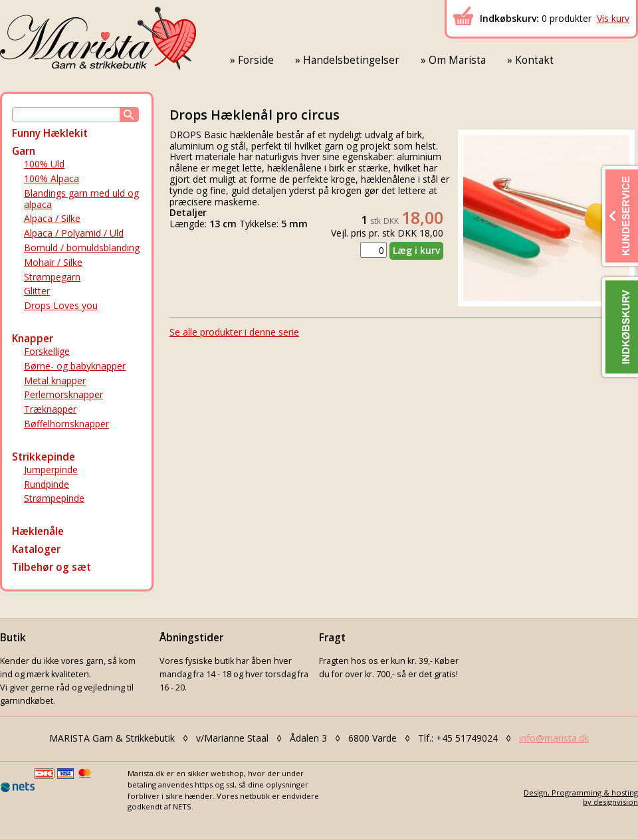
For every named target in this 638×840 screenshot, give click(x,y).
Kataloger (36, 549)
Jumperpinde (51, 470)
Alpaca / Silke (52, 218)
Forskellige (47, 351)
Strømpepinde (54, 498)
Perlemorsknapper (63, 394)
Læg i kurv (416, 250)
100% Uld (44, 164)
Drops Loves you (61, 305)
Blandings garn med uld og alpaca (81, 199)
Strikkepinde (44, 457)
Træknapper (50, 409)
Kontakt (534, 60)
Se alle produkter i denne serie (234, 332)
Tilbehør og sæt (52, 567)
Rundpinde (47, 484)
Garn (24, 151)
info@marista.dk (554, 738)
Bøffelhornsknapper (66, 424)
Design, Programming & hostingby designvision (581, 797)
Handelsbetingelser (351, 60)
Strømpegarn (52, 277)
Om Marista (457, 60)
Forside (256, 60)
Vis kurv (613, 18)
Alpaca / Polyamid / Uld (74, 233)
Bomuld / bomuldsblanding (82, 248)
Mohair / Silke (53, 262)
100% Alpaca (52, 178)
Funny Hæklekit (50, 133)
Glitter (37, 291)
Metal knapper (55, 380)
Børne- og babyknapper (75, 366)
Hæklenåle (38, 531)
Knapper (33, 339)
